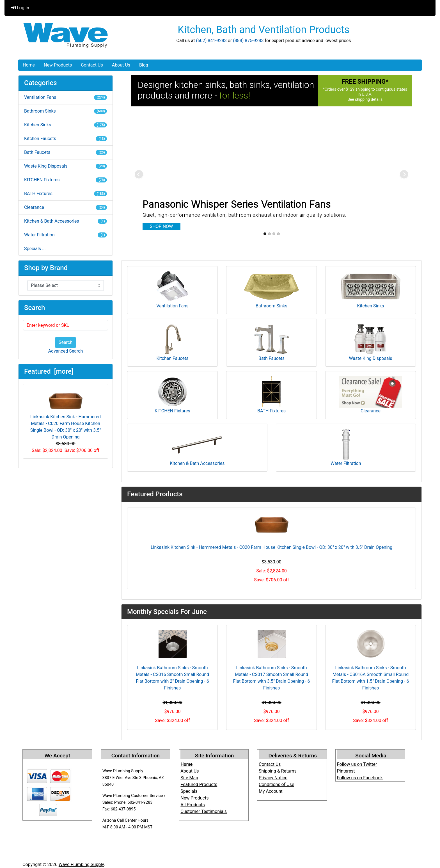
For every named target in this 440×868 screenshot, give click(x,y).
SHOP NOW (161, 226)
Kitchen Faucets (66, 139)
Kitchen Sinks (66, 125)
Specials (189, 791)
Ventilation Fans (66, 97)
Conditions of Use (276, 784)
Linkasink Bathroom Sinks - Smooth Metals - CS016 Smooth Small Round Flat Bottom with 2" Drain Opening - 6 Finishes (172, 678)
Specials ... (35, 249)
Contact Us (92, 65)
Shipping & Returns (278, 771)
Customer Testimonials (204, 811)
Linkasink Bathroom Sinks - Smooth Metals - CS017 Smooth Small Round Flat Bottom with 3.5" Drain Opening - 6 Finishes (272, 678)
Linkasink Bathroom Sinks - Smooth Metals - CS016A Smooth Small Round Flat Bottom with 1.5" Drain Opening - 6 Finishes (371, 678)
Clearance (66, 207)
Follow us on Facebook (360, 778)
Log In (20, 8)
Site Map (189, 778)
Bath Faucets (66, 152)
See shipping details (365, 99)
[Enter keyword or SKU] (66, 325)
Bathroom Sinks (66, 111)
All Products (192, 805)
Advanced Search (66, 351)
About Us (121, 65)
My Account (271, 791)
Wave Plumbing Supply (81, 864)
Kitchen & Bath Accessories (66, 221)
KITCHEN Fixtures (66, 180)
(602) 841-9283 (211, 41)
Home (29, 65)
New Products (58, 65)
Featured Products (199, 784)
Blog (144, 65)
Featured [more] (49, 371)
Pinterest (346, 771)
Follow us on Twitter (357, 764)
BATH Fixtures (66, 194)
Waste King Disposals (66, 166)
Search (66, 342)
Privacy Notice (273, 778)
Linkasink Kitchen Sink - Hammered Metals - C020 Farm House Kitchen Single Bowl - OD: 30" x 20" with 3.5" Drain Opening (66, 414)
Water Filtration (66, 235)
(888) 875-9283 (248, 41)
